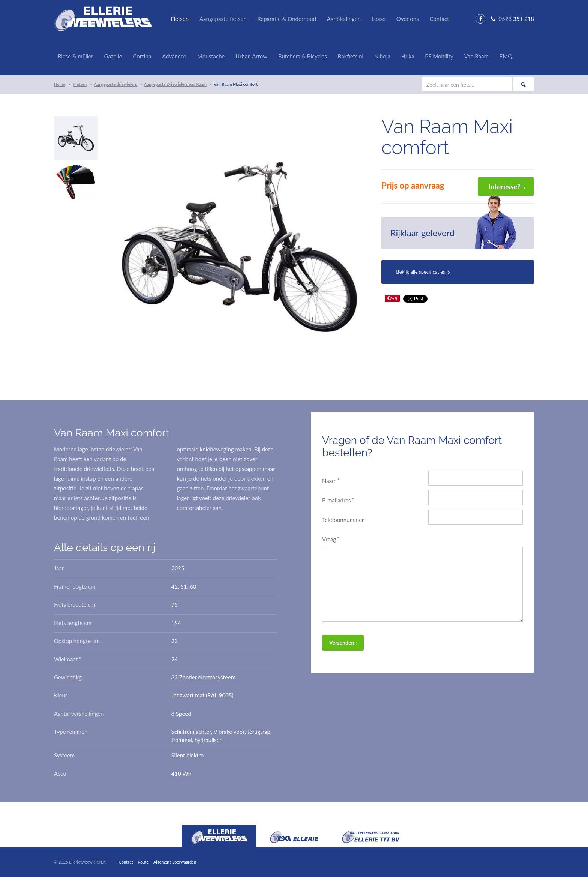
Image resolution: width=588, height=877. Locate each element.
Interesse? (504, 187)
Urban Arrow (251, 56)
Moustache (211, 56)
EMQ (506, 56)
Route (143, 862)
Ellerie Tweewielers (103, 19)
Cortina (142, 56)
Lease (379, 19)
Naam (331, 481)
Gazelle (113, 56)
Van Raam (476, 56)
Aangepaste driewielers (115, 84)
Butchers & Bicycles (303, 56)
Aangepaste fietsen (223, 19)
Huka (408, 56)
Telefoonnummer (343, 520)
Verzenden (342, 642)
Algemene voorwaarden (175, 862)
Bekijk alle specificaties (420, 272)
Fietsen (180, 19)
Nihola (382, 56)
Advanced (174, 56)
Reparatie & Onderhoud (287, 19)
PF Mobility (439, 56)
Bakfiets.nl (351, 56)
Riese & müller (76, 56)
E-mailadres (338, 500)
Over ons (408, 19)
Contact (439, 19)
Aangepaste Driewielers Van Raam (175, 84)
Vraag (331, 539)
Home (60, 84)
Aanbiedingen (344, 19)
